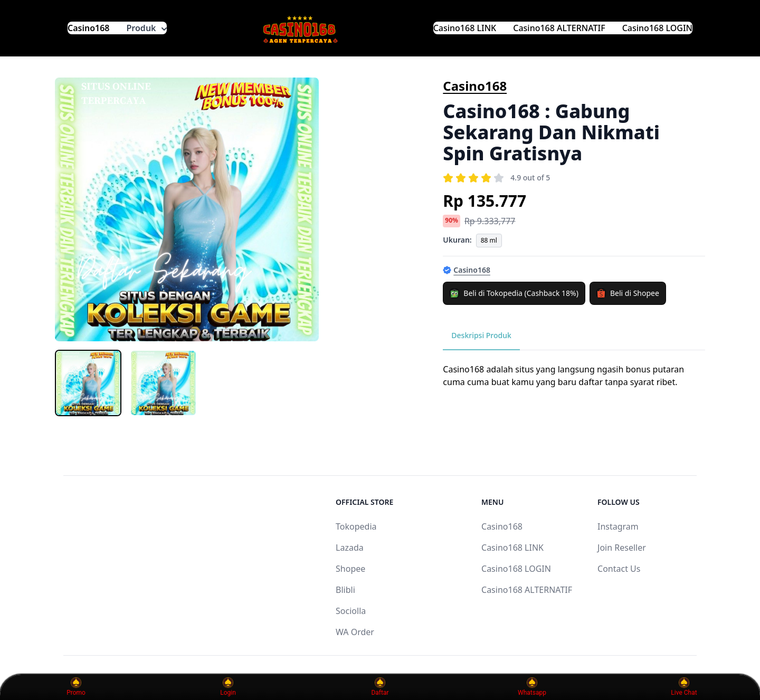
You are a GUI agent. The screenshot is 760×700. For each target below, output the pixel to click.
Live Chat (684, 687)
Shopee (350, 569)
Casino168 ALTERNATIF (559, 28)
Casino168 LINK (465, 28)
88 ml (489, 240)
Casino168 (89, 28)
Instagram (618, 526)
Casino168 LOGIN (657, 28)
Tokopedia (356, 526)
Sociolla (351, 611)
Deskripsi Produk (481, 335)
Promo (76, 687)
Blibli (345, 590)
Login (228, 687)
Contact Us (619, 569)
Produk (147, 28)
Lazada (350, 548)
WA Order (355, 632)
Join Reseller (622, 548)
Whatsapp (532, 687)
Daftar (380, 687)
